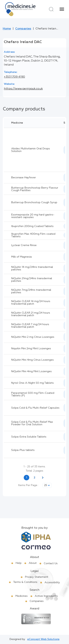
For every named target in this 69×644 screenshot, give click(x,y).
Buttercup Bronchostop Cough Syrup (34, 202)
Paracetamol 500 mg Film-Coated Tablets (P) (33, 394)
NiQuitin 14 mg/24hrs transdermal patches (32, 268)
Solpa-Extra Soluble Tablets (29, 437)
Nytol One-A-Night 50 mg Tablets (32, 383)
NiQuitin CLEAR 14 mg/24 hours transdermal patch (31, 303)
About (33, 563)
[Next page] (43, 478)
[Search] (51, 9)
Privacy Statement (37, 577)
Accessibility (52, 582)
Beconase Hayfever (24, 178)
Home (7, 29)
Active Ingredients (46, 596)
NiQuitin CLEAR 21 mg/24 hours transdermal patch (31, 314)
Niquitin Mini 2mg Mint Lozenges (31, 349)
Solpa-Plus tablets (23, 450)
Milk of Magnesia (21, 257)
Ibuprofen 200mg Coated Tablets (32, 226)
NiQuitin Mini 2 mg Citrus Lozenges (33, 337)
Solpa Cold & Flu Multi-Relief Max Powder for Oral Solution (32, 423)
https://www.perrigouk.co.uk (23, 89)
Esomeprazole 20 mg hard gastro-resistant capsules (33, 216)
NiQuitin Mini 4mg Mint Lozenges (31, 371)
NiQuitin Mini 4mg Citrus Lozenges (32, 360)
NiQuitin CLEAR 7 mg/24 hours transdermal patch (30, 326)
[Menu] (62, 9)
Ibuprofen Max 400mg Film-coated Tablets (33, 235)
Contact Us (51, 563)
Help (19, 563)
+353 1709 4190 (14, 77)
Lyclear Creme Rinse (24, 245)
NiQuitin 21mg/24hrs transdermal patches (32, 280)
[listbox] (47, 485)
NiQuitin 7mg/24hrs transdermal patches (31, 291)
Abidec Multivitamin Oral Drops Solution (31, 150)
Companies (23, 29)
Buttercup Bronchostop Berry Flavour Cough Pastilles (35, 189)
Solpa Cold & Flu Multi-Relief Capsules (35, 408)
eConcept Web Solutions (43, 639)
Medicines (22, 596)
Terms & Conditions (25, 582)
